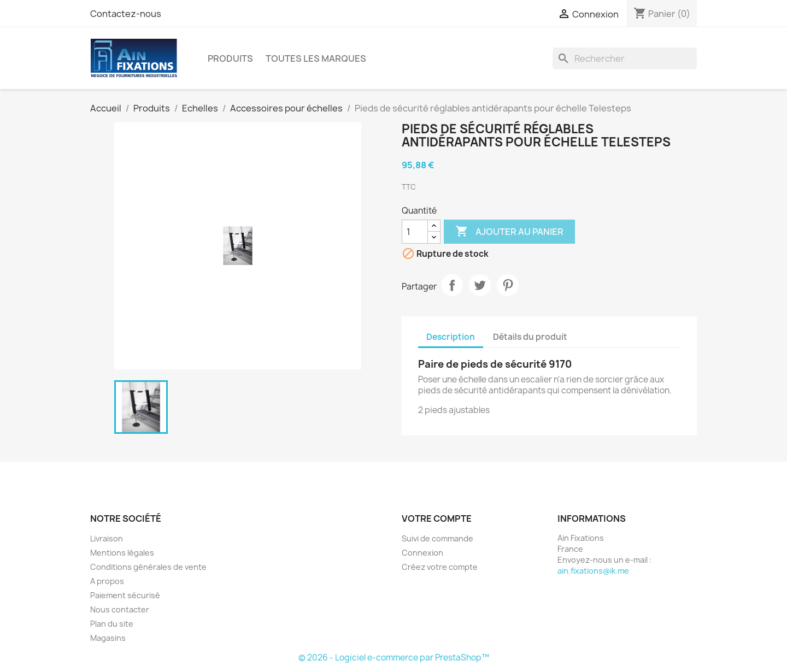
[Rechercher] (625, 58)
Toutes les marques (316, 58)
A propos (107, 581)
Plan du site (112, 624)
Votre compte (437, 518)
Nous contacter (120, 609)
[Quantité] (415, 232)
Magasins (108, 638)
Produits (230, 58)
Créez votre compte (440, 567)
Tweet (480, 285)
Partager (452, 285)
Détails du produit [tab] (530, 337)
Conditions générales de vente (148, 567)
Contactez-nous (126, 14)
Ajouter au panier (509, 232)
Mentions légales (122, 553)
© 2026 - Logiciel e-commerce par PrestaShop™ (394, 658)
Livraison (107, 538)
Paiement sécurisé (125, 595)
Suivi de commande (437, 538)
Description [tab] (451, 337)
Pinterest (508, 285)
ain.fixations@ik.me (593, 571)
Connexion (422, 553)
